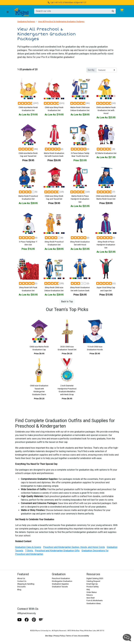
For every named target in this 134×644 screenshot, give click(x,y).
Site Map (49, 636)
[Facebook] (27, 620)
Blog (19, 590)
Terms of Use (71, 636)
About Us (21, 578)
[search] (72, 11)
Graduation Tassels (60, 587)
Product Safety (93, 587)
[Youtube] (19, 620)
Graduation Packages (26, 21)
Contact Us (22, 581)
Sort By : (91, 70)
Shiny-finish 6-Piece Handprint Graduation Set (106, 245)
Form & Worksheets (95, 600)
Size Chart (91, 598)
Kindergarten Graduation (62, 581)
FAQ (88, 590)
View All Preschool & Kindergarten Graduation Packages (61, 21)
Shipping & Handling (26, 584)
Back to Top (67, 302)
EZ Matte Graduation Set (106, 153)
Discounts (21, 587)
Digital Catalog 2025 (95, 578)
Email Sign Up (92, 584)
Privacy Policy (59, 636)
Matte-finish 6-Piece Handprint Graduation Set (80, 199)
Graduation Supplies (60, 584)
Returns (90, 595)
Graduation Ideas (94, 603)
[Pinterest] (34, 620)
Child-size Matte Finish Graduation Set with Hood (106, 110)
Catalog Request (93, 581)
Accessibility (84, 636)
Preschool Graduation (61, 578)
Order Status (92, 592)
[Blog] (41, 620)
